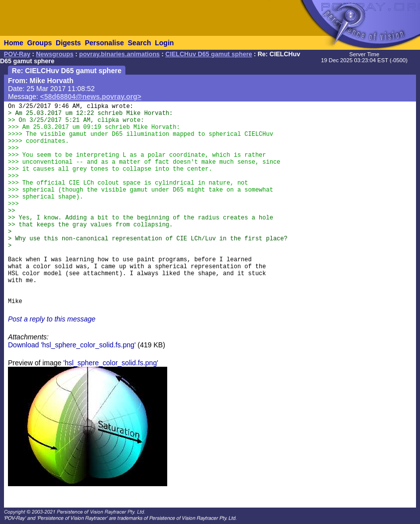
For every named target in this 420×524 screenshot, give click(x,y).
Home (14, 43)
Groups (39, 43)
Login (164, 43)
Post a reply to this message (52, 319)
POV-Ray (17, 54)
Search (140, 43)
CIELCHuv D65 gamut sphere (209, 54)
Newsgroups (55, 54)
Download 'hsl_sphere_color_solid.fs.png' (72, 345)
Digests (68, 43)
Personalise (104, 43)
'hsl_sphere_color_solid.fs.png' (111, 363)
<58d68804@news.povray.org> (91, 97)
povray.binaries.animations (119, 54)
